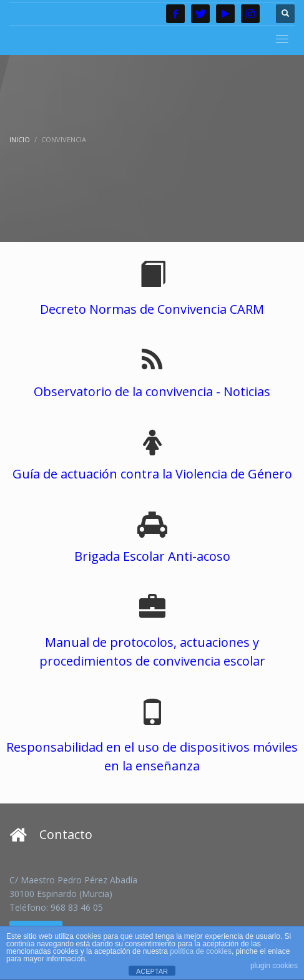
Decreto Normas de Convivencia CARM (152, 309)
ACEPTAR (152, 971)
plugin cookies (274, 966)
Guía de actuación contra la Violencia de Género (152, 474)
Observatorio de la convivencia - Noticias (152, 391)
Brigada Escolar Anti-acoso (152, 556)
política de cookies (201, 951)
